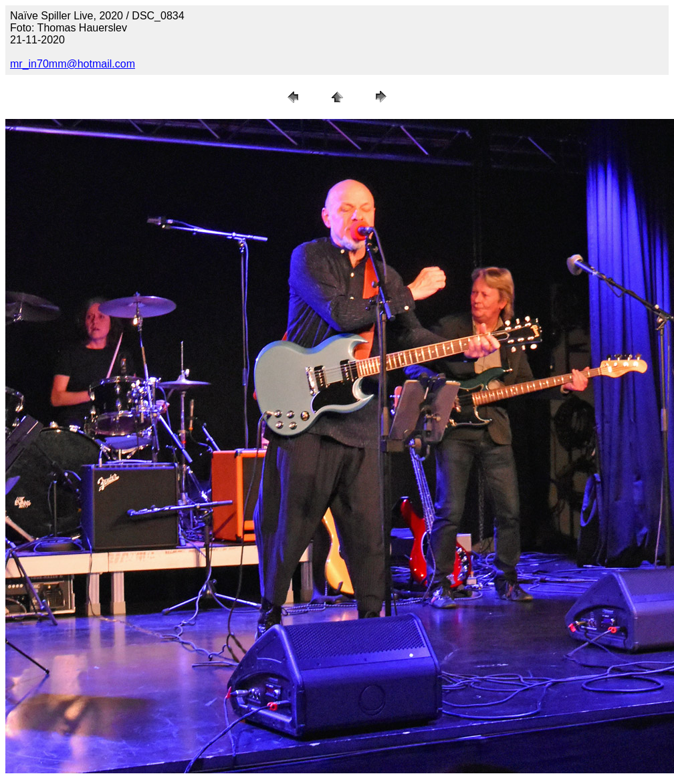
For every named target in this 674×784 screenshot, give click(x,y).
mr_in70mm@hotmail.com (73, 64)
